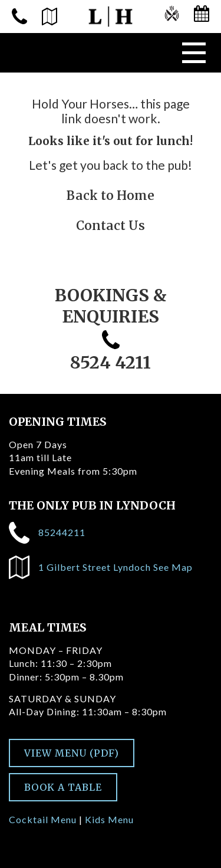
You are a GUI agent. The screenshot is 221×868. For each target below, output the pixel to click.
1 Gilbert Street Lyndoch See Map (101, 568)
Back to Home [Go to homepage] (111, 195)
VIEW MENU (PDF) (72, 753)
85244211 (47, 533)
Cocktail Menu (43, 819)
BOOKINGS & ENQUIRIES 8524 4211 (111, 329)
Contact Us (111, 226)
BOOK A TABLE (63, 787)
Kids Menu (109, 819)
